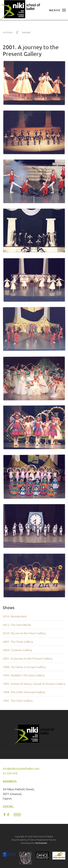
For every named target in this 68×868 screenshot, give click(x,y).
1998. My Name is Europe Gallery (24, 667)
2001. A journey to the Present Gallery (28, 658)
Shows (26, 32)
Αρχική (8, 32)
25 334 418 (10, 773)
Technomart (41, 843)
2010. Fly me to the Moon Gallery (24, 633)
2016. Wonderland (15, 616)
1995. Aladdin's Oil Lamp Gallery (24, 675)
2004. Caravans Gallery (17, 650)
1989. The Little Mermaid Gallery (24, 692)
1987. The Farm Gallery (18, 700)
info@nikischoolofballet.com (21, 768)
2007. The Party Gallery (18, 641)
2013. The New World (17, 625)
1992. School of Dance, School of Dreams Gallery (34, 684)
